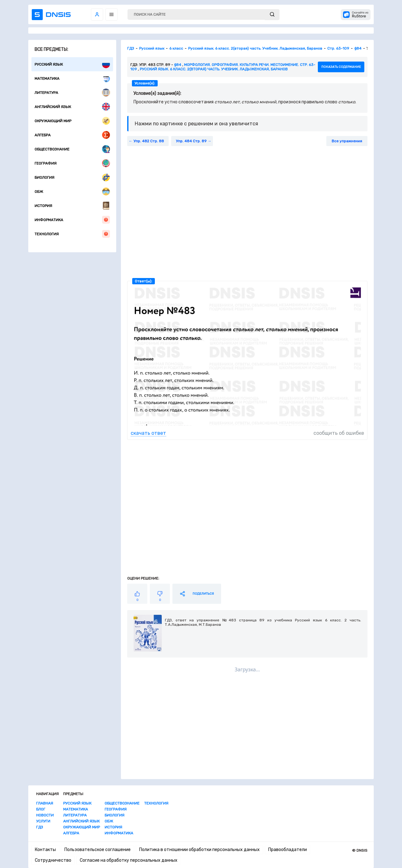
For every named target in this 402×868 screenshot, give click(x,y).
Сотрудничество (53, 860)
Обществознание (72, 149)
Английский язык (72, 107)
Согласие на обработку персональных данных (129, 860)
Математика (72, 78)
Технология (72, 234)
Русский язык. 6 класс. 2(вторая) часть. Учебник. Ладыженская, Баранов (214, 69)
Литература (72, 93)
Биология (72, 177)
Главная (45, 803)
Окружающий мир (72, 121)
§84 (178, 65)
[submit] (272, 15)
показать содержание (341, 67)
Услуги (43, 821)
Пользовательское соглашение (98, 850)
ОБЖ (72, 191)
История (72, 206)
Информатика (72, 220)
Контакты (45, 850)
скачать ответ (148, 433)
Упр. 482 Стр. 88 (149, 141)
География (72, 163)
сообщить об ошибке (339, 433)
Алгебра (72, 135)
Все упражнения (347, 141)
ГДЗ (40, 827)
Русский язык (72, 64)
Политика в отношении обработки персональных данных (199, 850)
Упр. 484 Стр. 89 (191, 141)
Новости (45, 815)
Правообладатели (288, 850)
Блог (41, 809)
